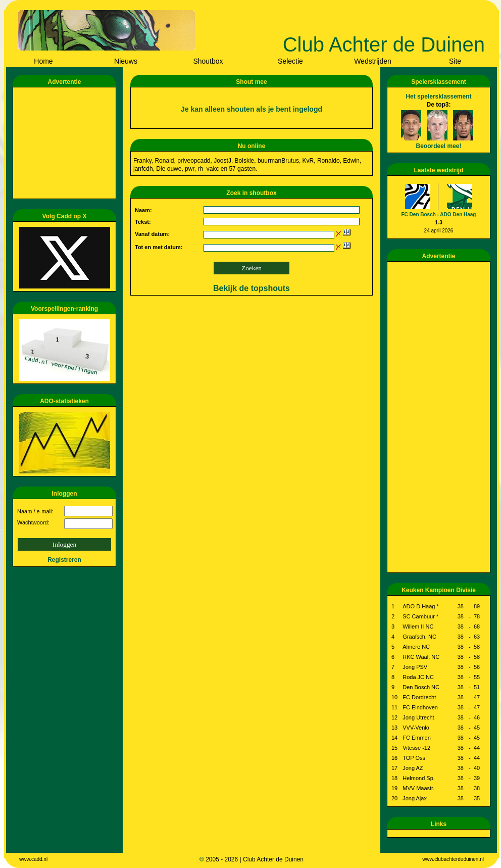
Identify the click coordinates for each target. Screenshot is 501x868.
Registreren (64, 560)
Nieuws (126, 61)
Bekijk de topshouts (252, 288)
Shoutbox (208, 61)
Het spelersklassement (438, 97)
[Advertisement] (66, 143)
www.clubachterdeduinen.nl (453, 859)
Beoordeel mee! (438, 146)
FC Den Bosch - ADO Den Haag (439, 214)
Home (43, 61)
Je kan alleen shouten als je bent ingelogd (252, 109)
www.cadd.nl (33, 859)
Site (455, 61)
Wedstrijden (373, 61)
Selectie (290, 61)
